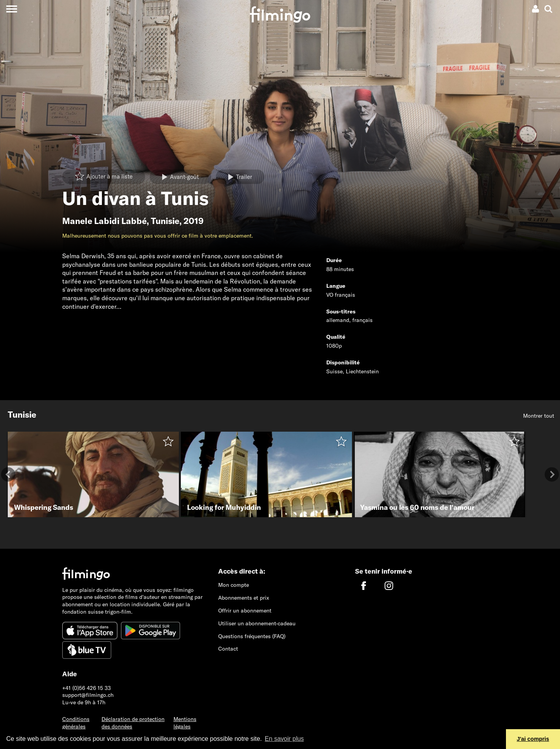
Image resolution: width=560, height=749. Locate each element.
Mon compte (234, 585)
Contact (228, 649)
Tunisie (165, 221)
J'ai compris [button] (533, 739)
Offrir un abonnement (245, 611)
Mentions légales (185, 723)
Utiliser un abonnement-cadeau (257, 623)
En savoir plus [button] (284, 739)
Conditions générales (76, 723)
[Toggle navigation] (11, 9)
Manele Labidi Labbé (104, 221)
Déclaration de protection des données (133, 723)
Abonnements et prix (244, 598)
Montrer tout (539, 416)
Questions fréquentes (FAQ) (252, 636)
